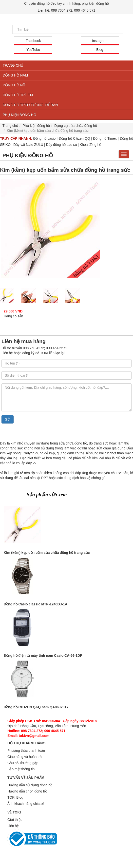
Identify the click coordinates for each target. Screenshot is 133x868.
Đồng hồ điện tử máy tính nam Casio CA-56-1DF (43, 656)
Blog (100, 50)
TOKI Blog (15, 797)
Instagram (100, 41)
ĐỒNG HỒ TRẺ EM (18, 95)
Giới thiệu (15, 820)
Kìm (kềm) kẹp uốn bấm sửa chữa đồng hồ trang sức (47, 553)
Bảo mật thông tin (21, 769)
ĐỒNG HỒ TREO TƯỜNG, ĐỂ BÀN (30, 105)
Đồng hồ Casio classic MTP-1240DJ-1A (36, 604)
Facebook (33, 41)
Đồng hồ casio (44, 138)
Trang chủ (10, 126)
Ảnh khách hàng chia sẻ (26, 804)
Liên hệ (13, 826)
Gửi (8, 419)
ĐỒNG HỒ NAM (15, 75)
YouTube (33, 50)
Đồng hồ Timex (105, 138)
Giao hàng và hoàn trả (25, 757)
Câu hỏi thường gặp (23, 763)
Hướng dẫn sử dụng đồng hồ (30, 785)
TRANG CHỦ (13, 65)
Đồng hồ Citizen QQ (74, 138)
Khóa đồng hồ (91, 145)
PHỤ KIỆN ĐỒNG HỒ (19, 115)
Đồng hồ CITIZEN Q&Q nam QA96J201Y (36, 707)
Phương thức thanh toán (26, 751)
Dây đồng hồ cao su (61, 145)
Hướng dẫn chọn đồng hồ (27, 791)
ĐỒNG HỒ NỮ (14, 85)
